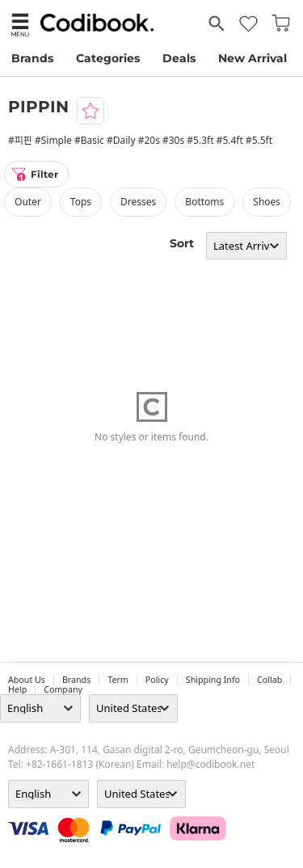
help (17, 689)
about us (27, 680)
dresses (138, 202)
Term (118, 680)
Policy (157, 680)
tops (81, 202)
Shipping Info (213, 680)
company (63, 689)
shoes (267, 202)
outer (28, 202)
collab (269, 680)
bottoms (204, 202)
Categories (108, 58)
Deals (179, 58)
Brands (32, 58)
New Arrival (253, 58)
